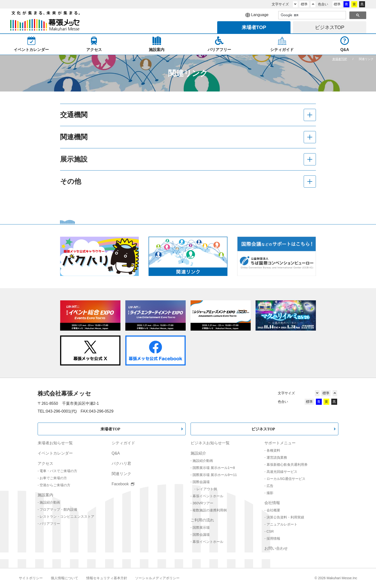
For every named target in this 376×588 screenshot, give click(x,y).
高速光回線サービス (282, 472)
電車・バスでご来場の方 (58, 471)
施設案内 (45, 495)
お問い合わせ (276, 548)
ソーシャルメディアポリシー (157, 578)
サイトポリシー (31, 578)
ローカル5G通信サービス (286, 479)
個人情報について (64, 578)
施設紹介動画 (50, 502)
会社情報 (272, 503)
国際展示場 (201, 527)
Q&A (116, 453)
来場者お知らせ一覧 (55, 443)
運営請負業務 (277, 457)
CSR (270, 531)
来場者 (254, 27)
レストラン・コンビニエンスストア (67, 517)
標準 (304, 4)
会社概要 (273, 510)
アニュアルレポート (282, 524)
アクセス (45, 463)
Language (257, 15)
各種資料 (273, 450)
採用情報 (273, 538)
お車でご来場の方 (53, 478)
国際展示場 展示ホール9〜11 (215, 475)
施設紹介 (198, 453)
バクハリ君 (121, 463)
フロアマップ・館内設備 (58, 509)
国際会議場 (201, 482)
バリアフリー (50, 524)
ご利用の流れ (202, 520)
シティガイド (123, 443)
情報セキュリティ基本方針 (107, 578)
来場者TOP (110, 429)
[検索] (312, 15)
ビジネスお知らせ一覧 (210, 443)
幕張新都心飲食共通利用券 (287, 465)
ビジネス (330, 27)
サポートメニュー (280, 443)
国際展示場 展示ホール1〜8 (214, 468)
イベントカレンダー (55, 453)
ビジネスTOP (263, 429)
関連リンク (121, 474)
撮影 (270, 493)
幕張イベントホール (208, 496)
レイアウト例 (207, 489)
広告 (270, 486)
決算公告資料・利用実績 (285, 517)
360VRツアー (203, 503)
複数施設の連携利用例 (210, 510)
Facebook (123, 484)
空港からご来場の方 (55, 485)
